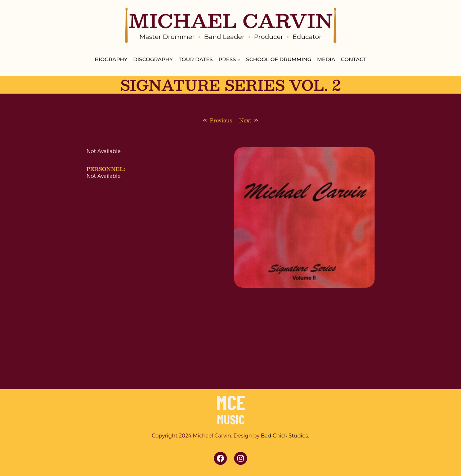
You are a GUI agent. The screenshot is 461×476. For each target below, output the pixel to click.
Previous (221, 120)
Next (245, 120)
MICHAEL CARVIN (230, 20)
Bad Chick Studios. (285, 436)
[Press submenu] (239, 60)
